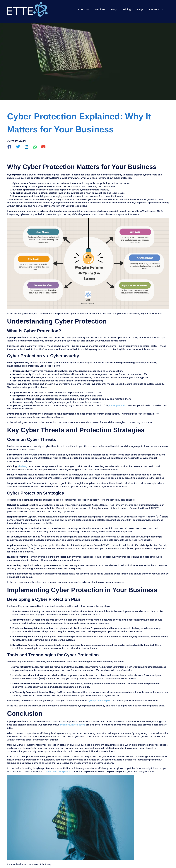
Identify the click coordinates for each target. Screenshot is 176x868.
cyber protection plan (99, 701)
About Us (83, 9)
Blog (114, 9)
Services (100, 9)
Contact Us (156, 9)
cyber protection (118, 405)
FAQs (140, 9)
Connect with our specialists (58, 771)
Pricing (127, 9)
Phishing (23, 466)
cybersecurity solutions (73, 725)
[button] (10, 147)
